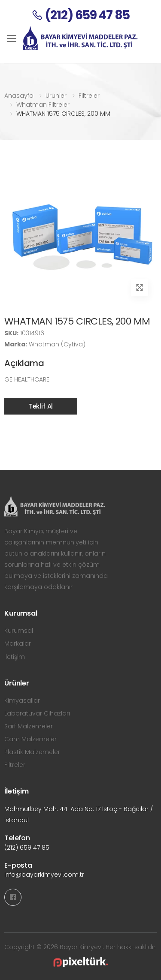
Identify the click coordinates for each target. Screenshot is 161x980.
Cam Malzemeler (30, 739)
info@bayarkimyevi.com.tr (44, 875)
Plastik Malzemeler (32, 752)
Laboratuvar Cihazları (37, 713)
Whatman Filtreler (43, 105)
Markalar (18, 643)
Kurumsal (19, 631)
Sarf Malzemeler (29, 726)
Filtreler (89, 96)
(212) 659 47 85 (27, 848)
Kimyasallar (22, 700)
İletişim (15, 657)
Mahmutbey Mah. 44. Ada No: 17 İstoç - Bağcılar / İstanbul (79, 815)
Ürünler (56, 96)
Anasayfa (19, 96)
